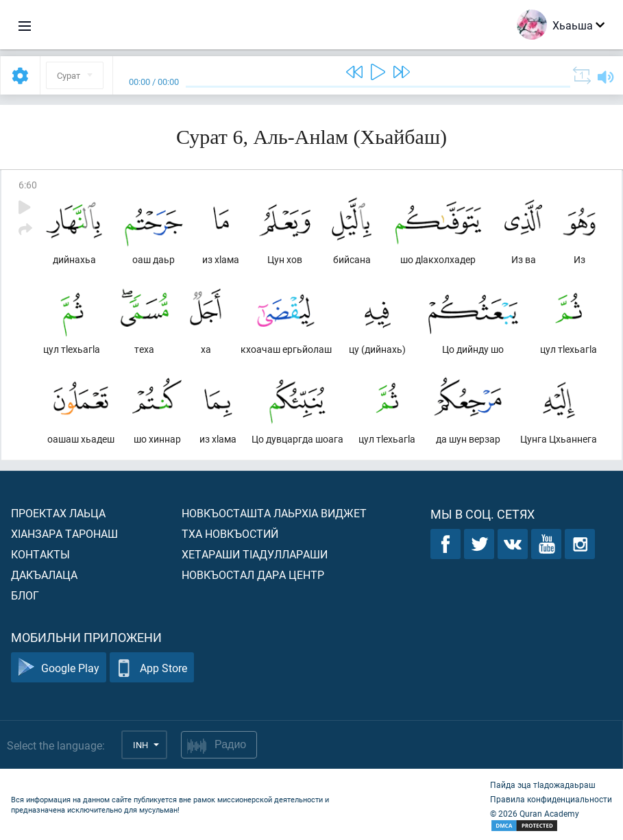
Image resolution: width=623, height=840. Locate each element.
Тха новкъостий (230, 533)
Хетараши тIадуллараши (255, 554)
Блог (25, 595)
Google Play (59, 668)
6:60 (28, 185)
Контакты (40, 554)
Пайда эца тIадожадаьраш (543, 785)
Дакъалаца (44, 575)
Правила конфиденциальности (551, 799)
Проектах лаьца (58, 513)
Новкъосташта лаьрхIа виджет (274, 513)
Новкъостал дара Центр (253, 575)
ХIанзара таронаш (64, 533)
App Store (152, 668)
